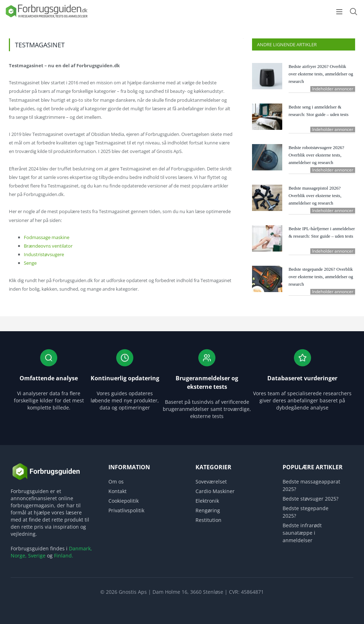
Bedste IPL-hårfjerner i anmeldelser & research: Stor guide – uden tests (322, 232)
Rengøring (208, 510)
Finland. (64, 556)
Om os (116, 482)
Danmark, (81, 548)
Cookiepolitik (124, 501)
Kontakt (117, 491)
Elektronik (207, 501)
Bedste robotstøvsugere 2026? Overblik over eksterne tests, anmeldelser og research (317, 155)
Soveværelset (211, 482)
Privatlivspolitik (126, 510)
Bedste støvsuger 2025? (311, 499)
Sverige (37, 556)
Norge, (19, 556)
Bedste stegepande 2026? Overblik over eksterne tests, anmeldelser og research (321, 277)
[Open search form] (353, 12)
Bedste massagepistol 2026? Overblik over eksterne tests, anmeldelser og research (315, 195)
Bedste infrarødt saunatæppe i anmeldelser (302, 533)
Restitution (208, 520)
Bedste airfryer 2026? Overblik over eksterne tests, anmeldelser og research (321, 74)
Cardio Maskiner (215, 491)
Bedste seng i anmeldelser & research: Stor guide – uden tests (319, 111)
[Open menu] (339, 12)
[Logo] (46, 17)
